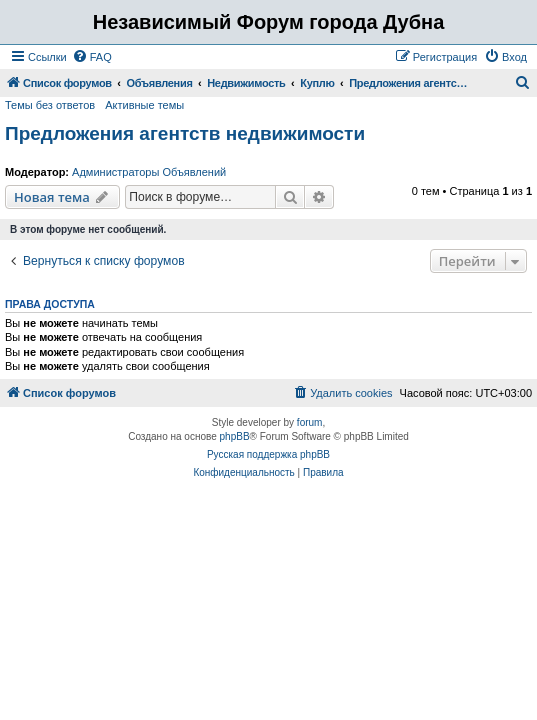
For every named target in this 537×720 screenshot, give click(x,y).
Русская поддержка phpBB (268, 454)
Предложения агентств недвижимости (185, 133)
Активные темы (144, 105)
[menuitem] (92, 57)
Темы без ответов (50, 105)
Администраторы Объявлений (149, 172)
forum (310, 422)
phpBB (235, 436)
